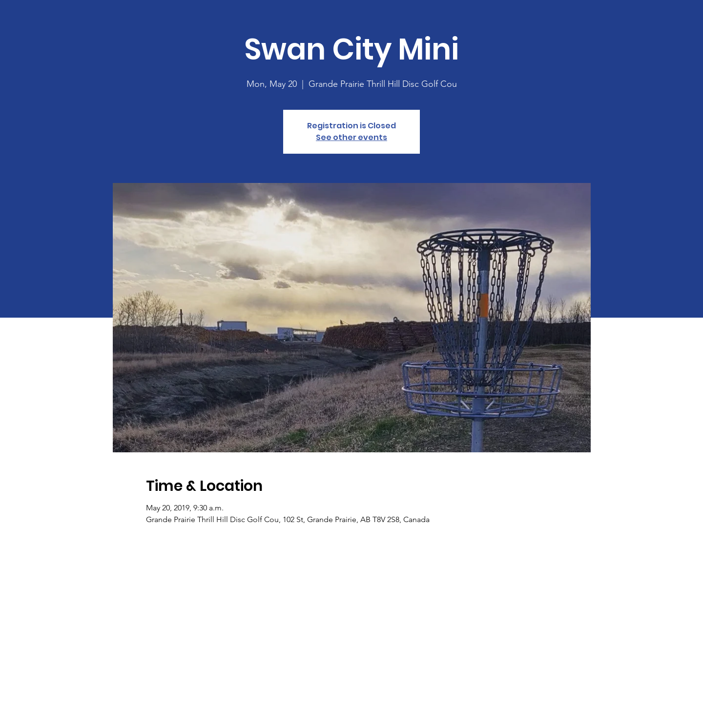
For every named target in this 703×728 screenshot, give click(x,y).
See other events (351, 137)
